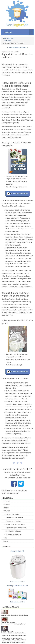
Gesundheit (7, 504)
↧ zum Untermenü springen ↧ (17, 48)
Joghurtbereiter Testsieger (13, 521)
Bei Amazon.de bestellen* (17, 194)
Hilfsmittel (8, 41)
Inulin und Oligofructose (13, 514)
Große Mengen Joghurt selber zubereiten (14, 640)
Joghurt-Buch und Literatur (14, 518)
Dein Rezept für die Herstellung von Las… (14, 633)
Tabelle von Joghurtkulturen (14, 534)
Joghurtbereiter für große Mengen (16, 524)
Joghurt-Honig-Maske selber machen (14, 642)
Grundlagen (7, 501)
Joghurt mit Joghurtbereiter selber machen (15, 615)
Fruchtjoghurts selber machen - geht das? (13, 624)
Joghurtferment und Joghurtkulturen (16, 528)
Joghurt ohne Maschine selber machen (14, 636)
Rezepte (6, 541)
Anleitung (6, 508)
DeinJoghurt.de (9, 38)
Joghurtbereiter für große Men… (12, 638)
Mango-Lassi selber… (8, 632)
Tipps (5, 538)
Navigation (19, 32)
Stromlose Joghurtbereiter (13, 531)
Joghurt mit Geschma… (9, 623)
